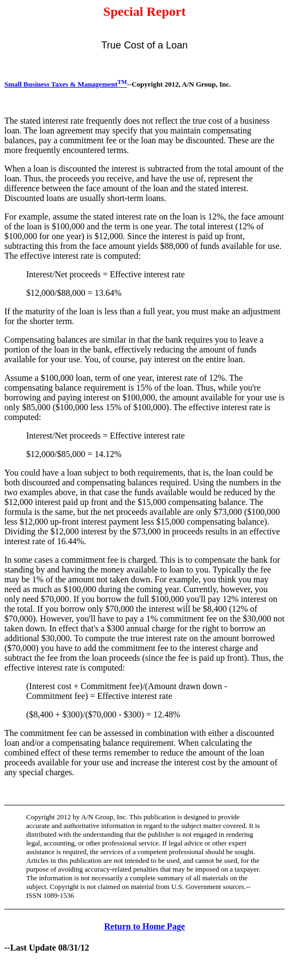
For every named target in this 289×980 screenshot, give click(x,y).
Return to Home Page (144, 926)
